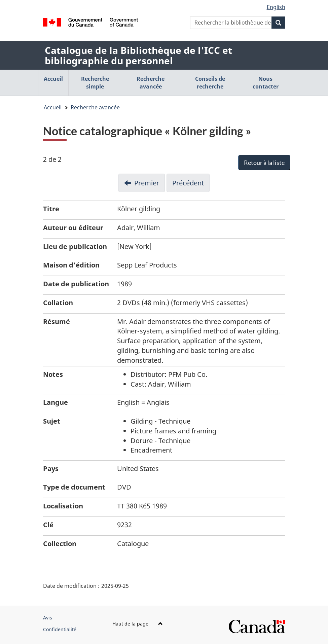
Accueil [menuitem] (53, 79)
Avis (48, 618)
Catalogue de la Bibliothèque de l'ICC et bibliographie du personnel (138, 55)
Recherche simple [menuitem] (95, 83)
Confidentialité (60, 629)
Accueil (53, 107)
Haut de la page (138, 624)
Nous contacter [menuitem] (266, 83)
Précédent (188, 183)
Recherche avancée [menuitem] (151, 83)
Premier (147, 183)
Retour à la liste (264, 163)
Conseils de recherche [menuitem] (210, 83)
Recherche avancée (95, 107)
